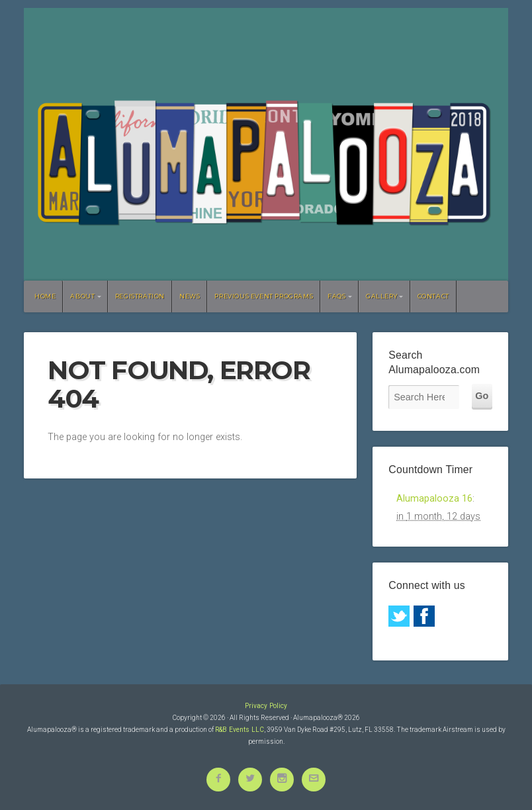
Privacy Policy (266, 706)
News (190, 296)
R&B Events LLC (240, 730)
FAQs (336, 296)
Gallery (381, 296)
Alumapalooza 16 (434, 499)
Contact (433, 296)
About (82, 296)
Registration (140, 296)
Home (45, 296)
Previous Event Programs (264, 296)
